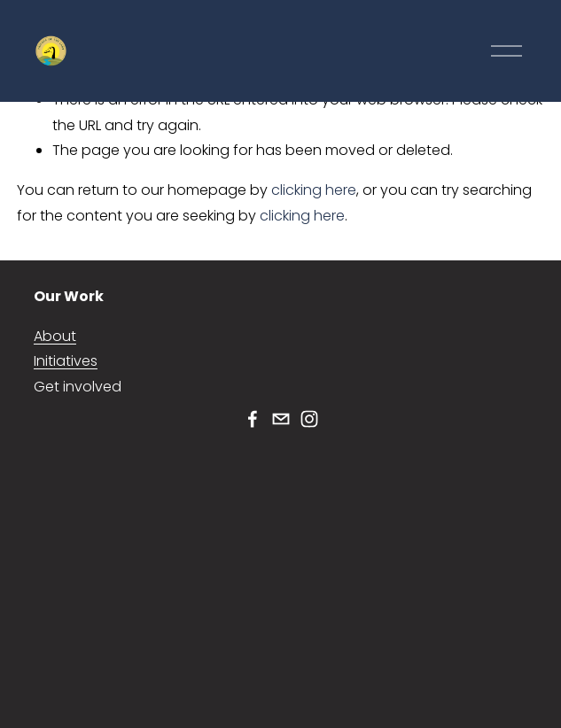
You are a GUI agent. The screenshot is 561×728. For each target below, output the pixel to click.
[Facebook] (253, 419)
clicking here (314, 190)
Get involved (78, 387)
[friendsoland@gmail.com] (281, 419)
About (55, 336)
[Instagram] (309, 419)
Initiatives (66, 361)
